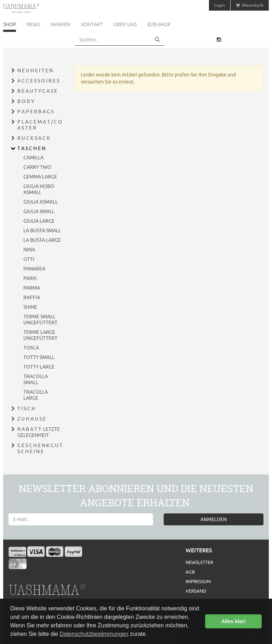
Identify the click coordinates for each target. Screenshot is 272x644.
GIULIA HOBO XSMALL (39, 189)
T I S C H (26, 409)
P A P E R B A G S (35, 112)
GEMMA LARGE (40, 177)
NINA (29, 250)
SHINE (30, 307)
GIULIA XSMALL (41, 202)
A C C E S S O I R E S (38, 81)
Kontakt (92, 24)
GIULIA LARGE (39, 221)
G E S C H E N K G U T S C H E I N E (40, 448)
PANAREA (34, 269)
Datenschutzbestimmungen (94, 634)
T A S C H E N (31, 148)
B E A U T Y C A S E (37, 91)
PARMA (32, 288)
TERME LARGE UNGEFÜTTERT (40, 335)
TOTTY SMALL (39, 357)
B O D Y (26, 101)
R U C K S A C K (34, 138)
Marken (61, 24)
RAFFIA (32, 297)
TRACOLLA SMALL (36, 379)
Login (220, 5)
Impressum (198, 581)
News (33, 24)
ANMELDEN (214, 519)
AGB (190, 572)
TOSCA (31, 348)
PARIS (30, 278)
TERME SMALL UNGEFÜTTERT (40, 320)
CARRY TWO (37, 167)
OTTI (29, 259)
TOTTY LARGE (39, 367)
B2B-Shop (159, 24)
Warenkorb (250, 5)
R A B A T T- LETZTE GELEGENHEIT (39, 432)
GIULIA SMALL (39, 211)
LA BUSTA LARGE (42, 240)
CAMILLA (33, 158)
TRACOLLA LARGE (36, 395)
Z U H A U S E (32, 419)
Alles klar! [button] (234, 621)
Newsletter (199, 562)
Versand (196, 591)
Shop (10, 24)
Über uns (125, 24)
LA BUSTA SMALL (42, 230)
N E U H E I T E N (35, 70)
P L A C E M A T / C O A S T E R (40, 125)
